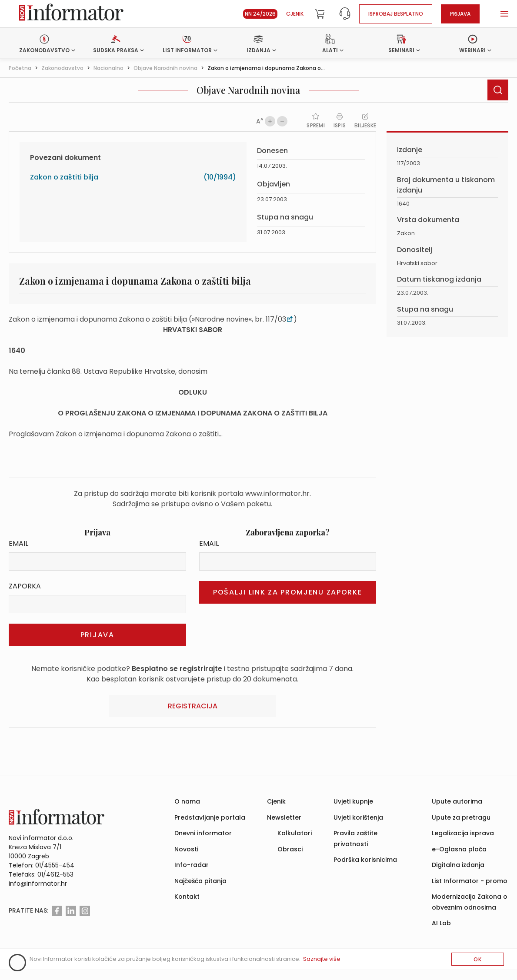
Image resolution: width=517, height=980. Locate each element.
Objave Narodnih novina (165, 68)
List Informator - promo (470, 881)
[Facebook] (57, 911)
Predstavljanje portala (210, 817)
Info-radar (192, 865)
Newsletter (284, 817)
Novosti (186, 849)
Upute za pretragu (461, 817)
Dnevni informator (203, 833)
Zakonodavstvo (62, 68)
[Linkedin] (71, 911)
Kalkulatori (295, 833)
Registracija (193, 706)
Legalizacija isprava (463, 833)
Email (18, 543)
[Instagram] (85, 911)
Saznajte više (322, 959)
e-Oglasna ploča (459, 849)
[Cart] (320, 14)
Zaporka (25, 586)
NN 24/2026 (260, 14)
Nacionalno (108, 68)
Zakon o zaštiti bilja (64, 177)
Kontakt (187, 897)
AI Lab (441, 923)
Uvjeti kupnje (353, 801)
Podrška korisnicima (365, 860)
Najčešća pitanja (200, 881)
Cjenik (295, 14)
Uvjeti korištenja (358, 817)
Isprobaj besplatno (396, 14)
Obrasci (290, 849)
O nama (187, 801)
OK (478, 959)
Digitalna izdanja (458, 865)
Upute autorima (457, 801)
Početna (20, 68)
